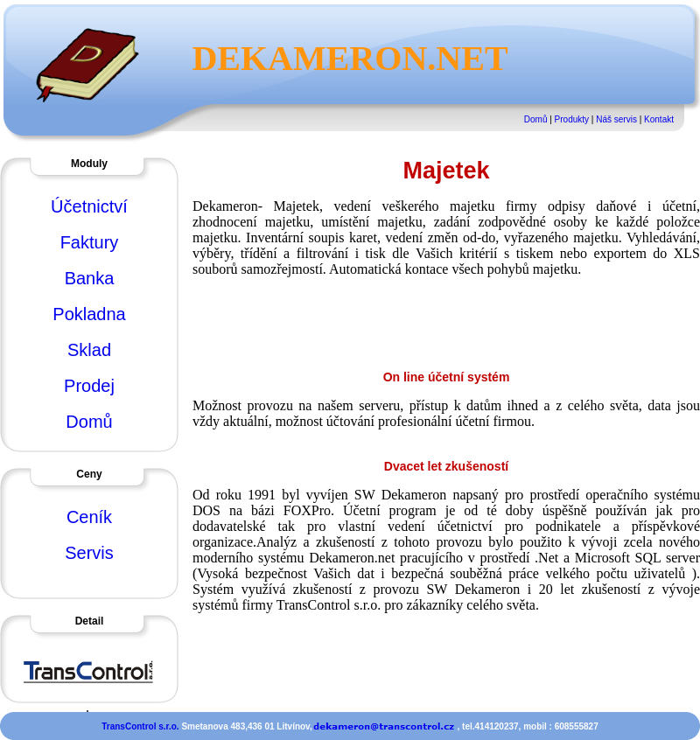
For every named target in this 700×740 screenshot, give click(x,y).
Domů (536, 119)
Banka (90, 278)
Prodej (89, 386)
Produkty (572, 119)
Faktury (90, 242)
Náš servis (616, 119)
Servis (89, 553)
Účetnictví (89, 206)
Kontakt (659, 119)
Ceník (89, 517)
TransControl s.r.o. (141, 726)
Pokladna (89, 314)
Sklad (89, 350)
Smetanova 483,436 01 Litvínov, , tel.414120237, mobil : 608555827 (389, 726)
